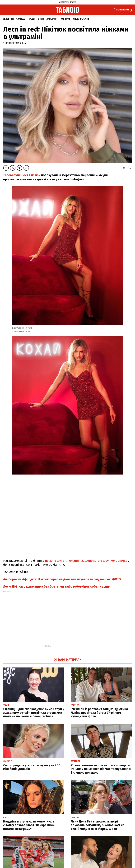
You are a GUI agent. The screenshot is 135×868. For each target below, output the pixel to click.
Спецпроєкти (81, 19)
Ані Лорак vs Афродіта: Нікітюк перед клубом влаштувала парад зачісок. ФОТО (62, 579)
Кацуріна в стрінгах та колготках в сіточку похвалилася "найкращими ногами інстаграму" (29, 825)
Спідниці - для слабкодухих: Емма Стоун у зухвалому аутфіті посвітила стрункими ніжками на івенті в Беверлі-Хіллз (34, 713)
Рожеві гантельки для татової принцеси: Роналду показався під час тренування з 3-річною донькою (101, 769)
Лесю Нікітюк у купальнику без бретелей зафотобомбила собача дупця (57, 587)
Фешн (32, 19)
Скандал (21, 19)
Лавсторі (52, 19)
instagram (21, 332)
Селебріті (8, 19)
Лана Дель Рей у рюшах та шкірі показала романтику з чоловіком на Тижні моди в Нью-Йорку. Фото (98, 825)
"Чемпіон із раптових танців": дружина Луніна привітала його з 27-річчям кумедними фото (99, 713)
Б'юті (41, 19)
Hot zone (65, 19)
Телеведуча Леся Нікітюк (22, 175)
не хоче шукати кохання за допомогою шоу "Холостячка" (87, 561)
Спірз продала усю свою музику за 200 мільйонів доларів (32, 767)
